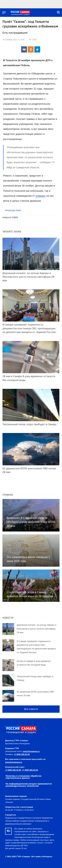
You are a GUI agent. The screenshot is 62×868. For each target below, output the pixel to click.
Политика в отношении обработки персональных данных (23, 777)
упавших (41, 196)
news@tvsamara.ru (31, 751)
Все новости (31, 709)
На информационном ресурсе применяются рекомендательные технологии (29, 785)
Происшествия (13, 210)
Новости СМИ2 (10, 217)
